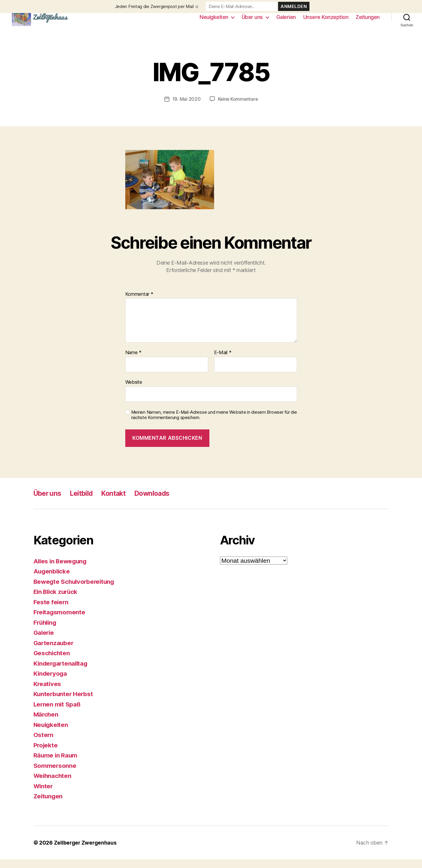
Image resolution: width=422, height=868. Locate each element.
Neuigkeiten (214, 21)
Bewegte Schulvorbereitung (75, 590)
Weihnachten (53, 785)
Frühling (46, 631)
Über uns (252, 21)
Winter (44, 795)
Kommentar (139, 303)
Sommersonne (55, 774)
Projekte (46, 754)
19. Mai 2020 (186, 108)
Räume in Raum (56, 764)
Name (133, 362)
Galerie (44, 641)
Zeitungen (368, 21)
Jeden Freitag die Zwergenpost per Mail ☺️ (157, 6)
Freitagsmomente (60, 621)
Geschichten (52, 662)
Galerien (286, 21)
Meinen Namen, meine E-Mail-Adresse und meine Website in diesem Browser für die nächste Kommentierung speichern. (214, 424)
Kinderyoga (51, 682)
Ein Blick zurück (57, 601)
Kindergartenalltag (62, 672)
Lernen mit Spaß (58, 713)
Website (134, 391)
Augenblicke (52, 580)
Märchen (46, 723)
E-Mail (223, 362)
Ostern (44, 744)
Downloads (159, 502)
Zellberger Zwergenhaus (86, 851)
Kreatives (48, 692)
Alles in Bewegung (61, 570)
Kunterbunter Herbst (64, 703)
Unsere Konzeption (326, 21)
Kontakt (119, 502)
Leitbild (85, 502)
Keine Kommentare (238, 108)
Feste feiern (51, 611)
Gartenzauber (54, 652)
